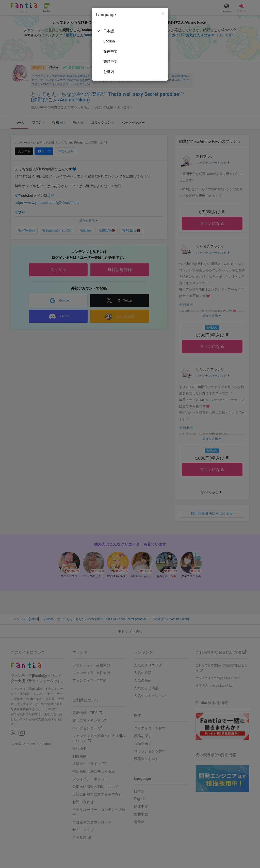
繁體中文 (110, 62)
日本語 (109, 31)
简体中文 (110, 51)
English (109, 41)
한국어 (109, 72)
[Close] (163, 14)
